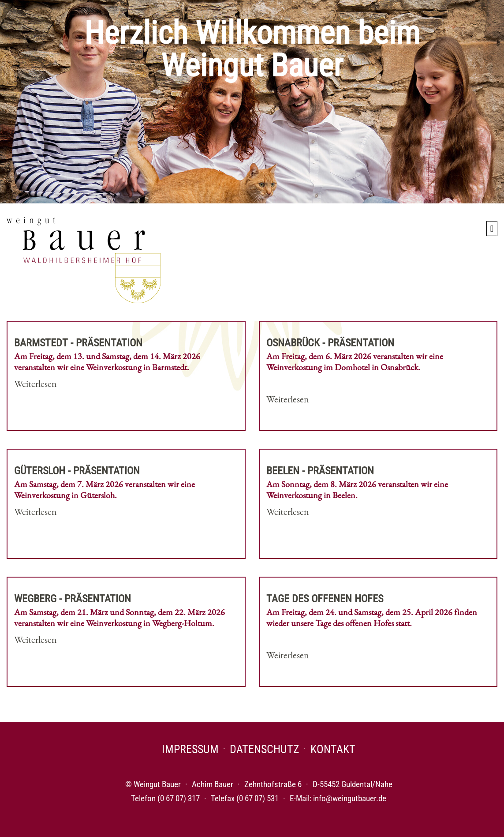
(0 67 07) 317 (179, 798)
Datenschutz (265, 749)
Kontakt (333, 749)
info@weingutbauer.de (350, 798)
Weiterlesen (35, 384)
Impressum (190, 749)
